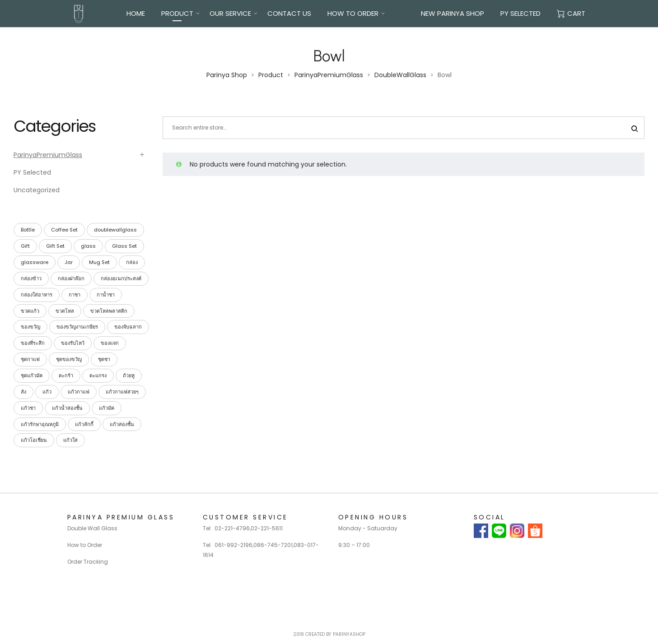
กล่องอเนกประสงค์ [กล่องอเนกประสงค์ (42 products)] (121, 278)
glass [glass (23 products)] (88, 246)
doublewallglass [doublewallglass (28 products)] (115, 230)
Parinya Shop (227, 75)
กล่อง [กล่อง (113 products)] (132, 262)
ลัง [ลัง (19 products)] (23, 392)
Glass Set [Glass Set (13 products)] (124, 246)
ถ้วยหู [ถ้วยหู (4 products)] (129, 375)
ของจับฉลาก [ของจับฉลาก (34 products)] (128, 327)
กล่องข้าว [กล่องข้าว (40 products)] (31, 278)
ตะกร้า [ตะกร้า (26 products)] (66, 375)
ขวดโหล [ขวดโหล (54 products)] (65, 311)
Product (177, 13)
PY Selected (520, 13)
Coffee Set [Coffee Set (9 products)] (64, 230)
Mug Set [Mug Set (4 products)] (99, 262)
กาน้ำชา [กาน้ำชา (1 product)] (106, 295)
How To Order (353, 13)
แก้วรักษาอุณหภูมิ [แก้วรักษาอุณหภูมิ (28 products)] (40, 424)
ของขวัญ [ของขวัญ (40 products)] (30, 327)
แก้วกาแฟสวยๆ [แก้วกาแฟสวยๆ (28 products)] (122, 392)
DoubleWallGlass (400, 75)
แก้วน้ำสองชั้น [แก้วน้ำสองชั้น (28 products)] (67, 408)
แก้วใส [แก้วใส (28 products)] (70, 440)
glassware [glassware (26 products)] (35, 262)
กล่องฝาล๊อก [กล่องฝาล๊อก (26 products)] (71, 278)
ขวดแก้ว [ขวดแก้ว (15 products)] (30, 311)
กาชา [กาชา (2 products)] (75, 295)
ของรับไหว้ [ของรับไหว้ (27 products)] (73, 343)
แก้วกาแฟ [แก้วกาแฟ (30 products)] (79, 392)
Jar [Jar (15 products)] (69, 262)
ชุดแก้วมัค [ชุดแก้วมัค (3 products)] (32, 375)
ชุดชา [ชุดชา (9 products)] (104, 359)
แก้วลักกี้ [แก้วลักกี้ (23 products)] (84, 424)
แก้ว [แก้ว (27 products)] (47, 392)
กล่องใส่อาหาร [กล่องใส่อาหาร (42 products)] (37, 295)
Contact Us (289, 13)
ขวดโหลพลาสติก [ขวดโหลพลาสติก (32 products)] (109, 311)
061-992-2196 (233, 545)
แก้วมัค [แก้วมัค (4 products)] (107, 408)
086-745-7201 (273, 545)
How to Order (85, 545)
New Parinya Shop (453, 13)
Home (136, 13)
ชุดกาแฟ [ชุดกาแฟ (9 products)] (30, 359)
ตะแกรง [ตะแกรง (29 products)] (98, 375)
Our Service (230, 13)
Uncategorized (37, 190)
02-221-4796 (232, 528)
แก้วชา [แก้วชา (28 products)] (28, 408)
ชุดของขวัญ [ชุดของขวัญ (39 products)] (69, 359)
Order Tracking (88, 562)
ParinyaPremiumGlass (329, 75)
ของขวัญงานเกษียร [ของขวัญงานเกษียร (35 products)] (77, 327)
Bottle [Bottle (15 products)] (28, 230)
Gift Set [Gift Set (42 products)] (55, 246)
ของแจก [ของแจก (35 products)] (110, 343)
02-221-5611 (267, 528)
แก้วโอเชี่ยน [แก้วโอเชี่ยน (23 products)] (34, 440)
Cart (571, 13)
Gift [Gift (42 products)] (25, 246)
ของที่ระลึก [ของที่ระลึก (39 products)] (33, 343)
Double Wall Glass (92, 528)
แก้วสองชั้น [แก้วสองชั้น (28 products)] (122, 424)
